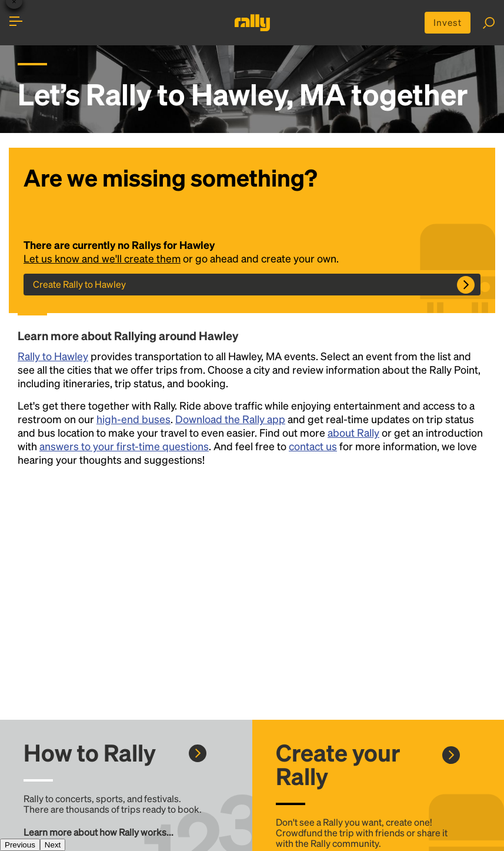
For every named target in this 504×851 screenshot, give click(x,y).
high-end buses (133, 419)
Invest (447, 23)
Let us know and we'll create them (103, 259)
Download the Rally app (230, 419)
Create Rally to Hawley (79, 285)
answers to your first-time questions (124, 446)
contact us (313, 446)
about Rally (353, 433)
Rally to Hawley (53, 356)
